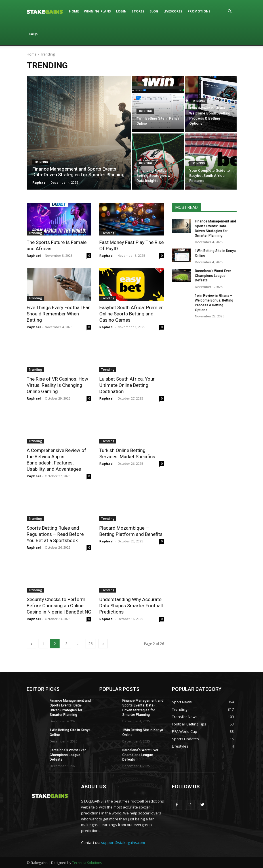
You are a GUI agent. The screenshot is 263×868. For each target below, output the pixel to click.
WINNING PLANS (97, 11)
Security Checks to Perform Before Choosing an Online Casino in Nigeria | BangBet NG (59, 606)
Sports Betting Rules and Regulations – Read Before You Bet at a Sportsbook (55, 534)
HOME (74, 11)
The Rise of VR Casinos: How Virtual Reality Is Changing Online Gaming (57, 385)
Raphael (34, 255)
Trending (41, 162)
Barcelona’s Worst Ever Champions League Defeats (213, 276)
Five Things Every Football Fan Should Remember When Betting (59, 314)
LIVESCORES (173, 11)
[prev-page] (31, 644)
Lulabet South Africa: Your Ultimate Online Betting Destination (127, 385)
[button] (230, 11)
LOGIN (121, 11)
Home (32, 54)
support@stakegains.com (123, 842)
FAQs (33, 34)
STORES (138, 11)
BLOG (154, 11)
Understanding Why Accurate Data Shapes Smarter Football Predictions (131, 606)
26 (91, 644)
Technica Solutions (87, 863)
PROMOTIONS (199, 11)
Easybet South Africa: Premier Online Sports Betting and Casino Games (131, 314)
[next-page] (103, 644)
